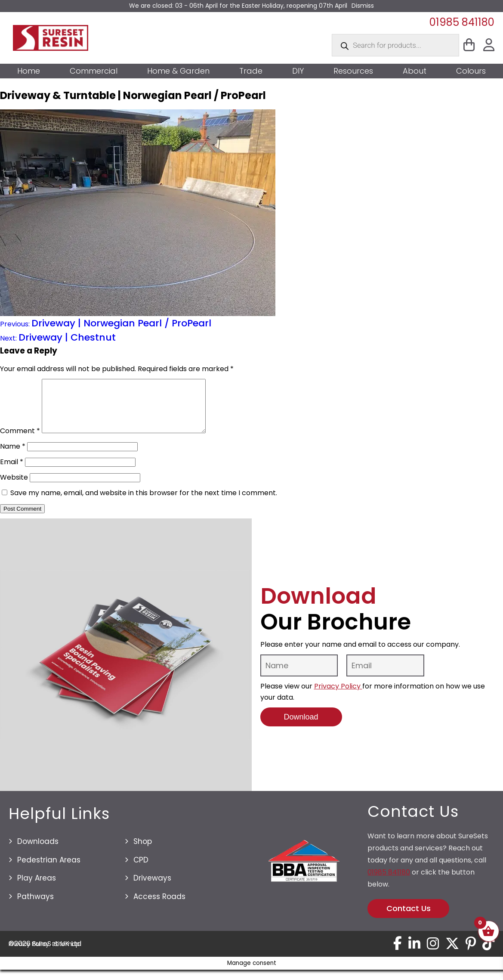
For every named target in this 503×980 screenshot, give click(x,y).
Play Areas (37, 888)
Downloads (38, 852)
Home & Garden (178, 71)
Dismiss (363, 6)
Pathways (35, 907)
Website (14, 488)
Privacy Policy (338, 696)
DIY (298, 71)
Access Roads (159, 907)
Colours (471, 71)
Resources (353, 71)
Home (29, 71)
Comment (20, 441)
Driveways (152, 888)
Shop (143, 852)
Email (12, 472)
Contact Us (409, 919)
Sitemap (67, 954)
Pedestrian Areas (49, 870)
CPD (141, 870)
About (415, 71)
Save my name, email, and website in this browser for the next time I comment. (144, 503)
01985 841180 (462, 22)
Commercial (94, 71)
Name (13, 457)
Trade (251, 71)
